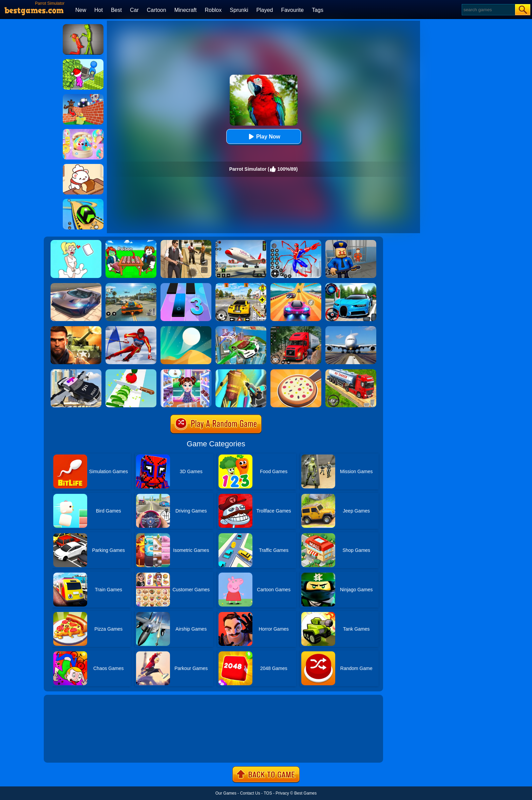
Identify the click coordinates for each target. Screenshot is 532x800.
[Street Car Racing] (351, 285)
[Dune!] (186, 329)
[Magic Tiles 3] (186, 285)
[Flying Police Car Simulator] (241, 329)
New (81, 10)
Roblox (213, 10)
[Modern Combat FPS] (76, 329)
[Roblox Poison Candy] (131, 242)
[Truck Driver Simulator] (351, 372)
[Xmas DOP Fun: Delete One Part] (76, 242)
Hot (99, 10)
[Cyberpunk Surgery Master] (241, 372)
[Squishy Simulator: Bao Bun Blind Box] (83, 131)
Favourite (292, 10)
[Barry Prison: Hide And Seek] (351, 242)
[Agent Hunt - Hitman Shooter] (186, 242)
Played (265, 10)
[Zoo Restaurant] (83, 166)
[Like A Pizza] (296, 372)
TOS (268, 793)
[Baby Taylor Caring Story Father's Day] (186, 372)
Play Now (263, 137)
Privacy (282, 793)
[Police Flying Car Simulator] (76, 372)
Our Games (226, 793)
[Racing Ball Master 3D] (83, 201)
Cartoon (157, 10)
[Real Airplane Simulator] (241, 242)
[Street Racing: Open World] (131, 285)
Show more (67, 750)
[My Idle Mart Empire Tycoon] (83, 61)
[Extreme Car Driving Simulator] (76, 285)
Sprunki (239, 10)
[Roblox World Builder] (83, 96)
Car (134, 10)
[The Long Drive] (241, 285)
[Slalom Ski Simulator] (131, 329)
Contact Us (250, 793)
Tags (318, 10)
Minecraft (186, 10)
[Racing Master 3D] (296, 285)
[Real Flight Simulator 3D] (351, 329)
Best (116, 10)
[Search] (488, 10)
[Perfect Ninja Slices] (131, 372)
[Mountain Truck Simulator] (296, 329)
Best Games (305, 793)
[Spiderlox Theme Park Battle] (296, 242)
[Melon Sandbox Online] (83, 26)
